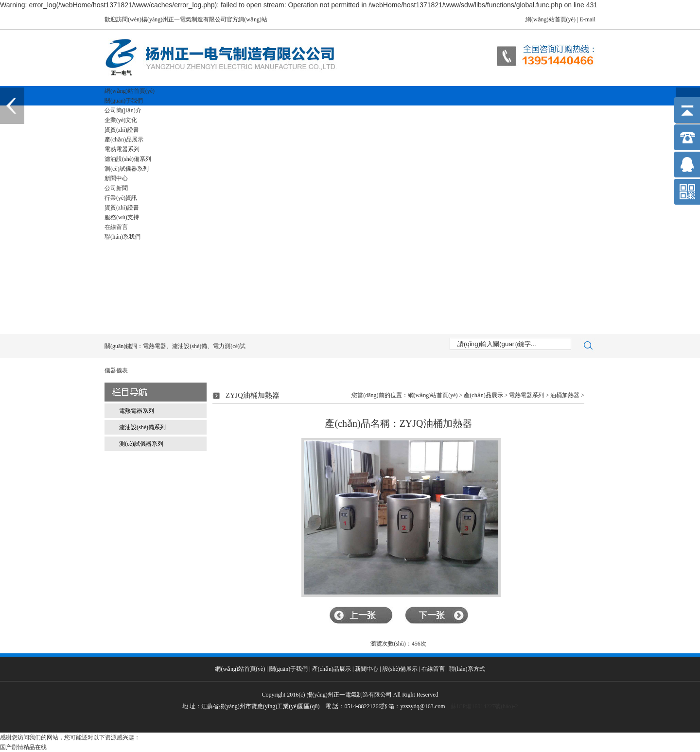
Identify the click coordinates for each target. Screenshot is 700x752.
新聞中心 (116, 178)
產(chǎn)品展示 (124, 140)
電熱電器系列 (122, 149)
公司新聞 (116, 188)
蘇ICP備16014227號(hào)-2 (484, 706)
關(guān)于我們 (124, 101)
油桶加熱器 (565, 395)
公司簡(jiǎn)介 (123, 110)
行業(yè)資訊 (121, 198)
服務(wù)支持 (122, 217)
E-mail (587, 19)
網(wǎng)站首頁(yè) (551, 19)
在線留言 (116, 227)
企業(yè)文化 (121, 120)
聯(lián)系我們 (122, 237)
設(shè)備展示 (400, 669)
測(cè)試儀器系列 (127, 169)
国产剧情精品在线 (23, 747)
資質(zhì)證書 (122, 130)
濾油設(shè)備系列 (128, 159)
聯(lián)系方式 (467, 669)
